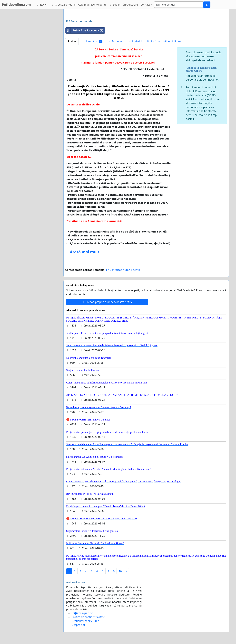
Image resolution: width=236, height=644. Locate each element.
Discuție (115, 41)
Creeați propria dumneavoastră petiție (107, 302)
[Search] (178, 5)
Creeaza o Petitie (63, 5)
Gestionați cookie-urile (85, 621)
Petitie (72, 41)
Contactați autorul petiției (124, 270)
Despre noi (78, 625)
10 (120, 571)
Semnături (92, 42)
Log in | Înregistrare (123, 5)
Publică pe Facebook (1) (84, 30)
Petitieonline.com (16, 5)
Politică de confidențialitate (164, 41)
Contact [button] (146, 5)
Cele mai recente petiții (92, 5)
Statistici (135, 41)
